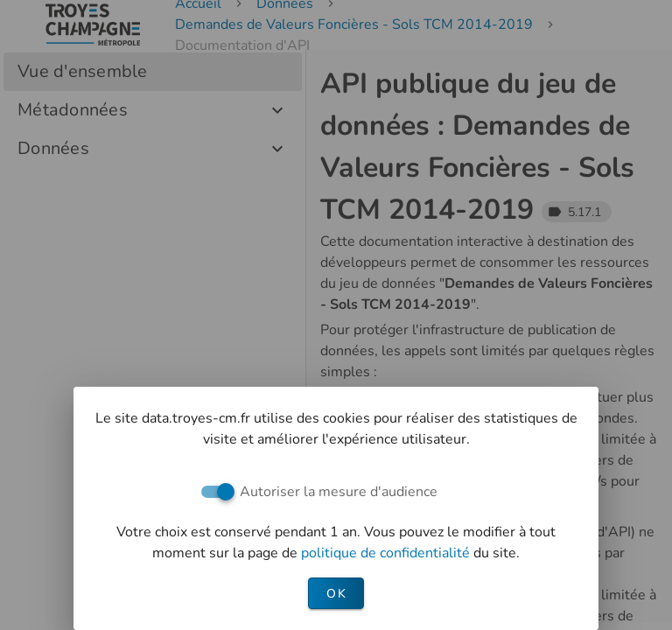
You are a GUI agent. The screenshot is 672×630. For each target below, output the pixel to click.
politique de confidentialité (387, 553)
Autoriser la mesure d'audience (339, 492)
